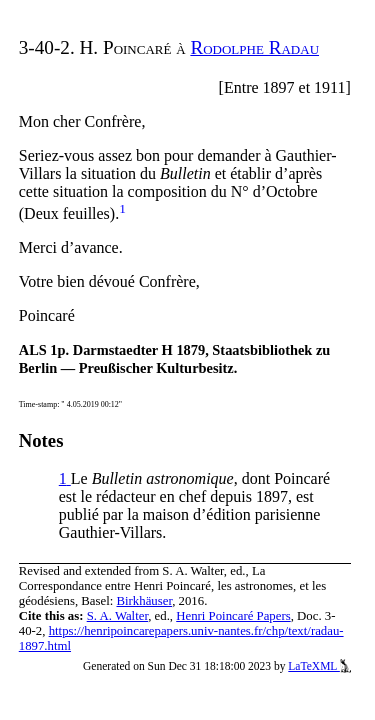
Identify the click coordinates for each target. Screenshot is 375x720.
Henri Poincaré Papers (233, 616)
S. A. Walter (118, 616)
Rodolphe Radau (254, 47)
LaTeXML (319, 666)
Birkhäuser (145, 601)
